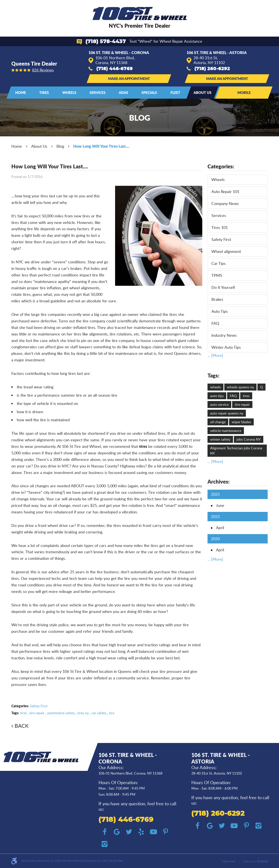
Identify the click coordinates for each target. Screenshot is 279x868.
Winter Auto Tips (226, 347)
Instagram (105, 844)
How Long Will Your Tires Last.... (101, 146)
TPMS (217, 275)
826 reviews (43, 70)
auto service (219, 404)
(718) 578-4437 (106, 42)
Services (98, 92)
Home (21, 92)
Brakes (217, 299)
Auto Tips (220, 311)
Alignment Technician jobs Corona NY (236, 451)
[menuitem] (21, 93)
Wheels (69, 92)
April (220, 528)
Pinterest (166, 832)
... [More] (215, 355)
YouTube (153, 832)
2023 (215, 516)
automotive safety (61, 713)
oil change (218, 422)
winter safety (220, 439)
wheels (215, 387)
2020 (215, 539)
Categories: (221, 166)
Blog (60, 146)
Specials (149, 92)
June (220, 505)
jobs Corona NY (249, 439)
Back (22, 726)
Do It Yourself (223, 287)
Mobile (244, 92)
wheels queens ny (240, 387)
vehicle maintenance (226, 431)
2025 (215, 494)
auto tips (217, 396)
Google (117, 832)
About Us (202, 92)
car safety (99, 713)
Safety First (39, 706)
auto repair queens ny (227, 413)
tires (23, 713)
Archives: (219, 481)
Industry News (224, 335)
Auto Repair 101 (225, 191)
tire (112, 713)
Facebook (105, 832)
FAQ (215, 323)
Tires (44, 92)
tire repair (37, 713)
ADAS (123, 92)
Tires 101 (220, 227)
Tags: (213, 375)
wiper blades (241, 422)
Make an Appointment (129, 79)
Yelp (141, 832)
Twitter (129, 832)
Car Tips (219, 263)
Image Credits (229, 861)
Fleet (175, 92)
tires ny (83, 713)
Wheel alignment (226, 251)
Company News (225, 203)
